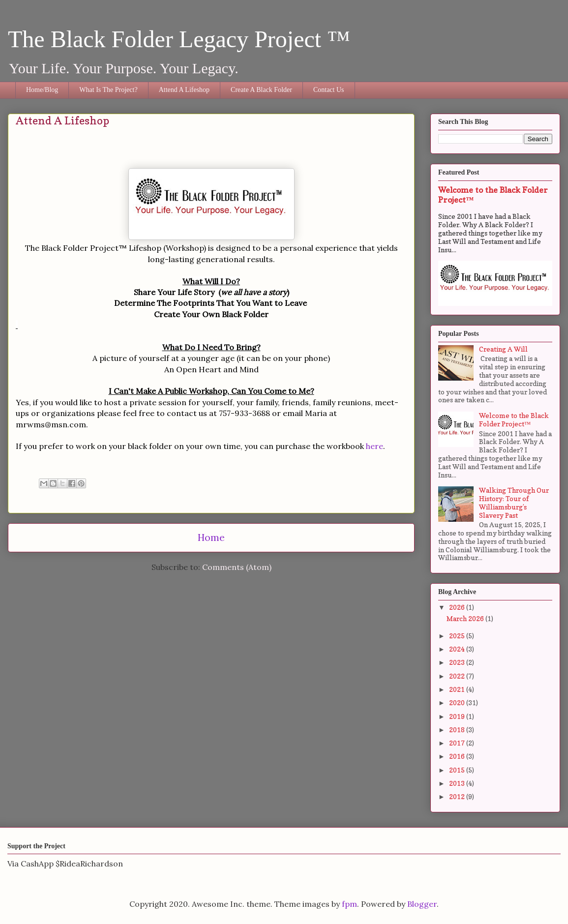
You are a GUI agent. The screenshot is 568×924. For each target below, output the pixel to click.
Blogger (422, 904)
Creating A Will (503, 349)
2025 (458, 636)
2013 (458, 783)
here (374, 446)
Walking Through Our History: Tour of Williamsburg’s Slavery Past (514, 502)
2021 (458, 689)
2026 (458, 607)
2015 (458, 770)
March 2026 (466, 618)
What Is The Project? (108, 90)
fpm (349, 904)
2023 (458, 662)
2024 (458, 649)
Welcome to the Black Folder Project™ (514, 419)
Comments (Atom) (237, 567)
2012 (458, 796)
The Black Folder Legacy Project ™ (179, 39)
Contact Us (329, 90)
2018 (458, 730)
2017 (458, 743)
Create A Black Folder (261, 90)
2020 (458, 702)
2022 (458, 676)
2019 (458, 716)
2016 (458, 756)
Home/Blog (42, 90)
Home (211, 537)
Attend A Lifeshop (184, 90)
